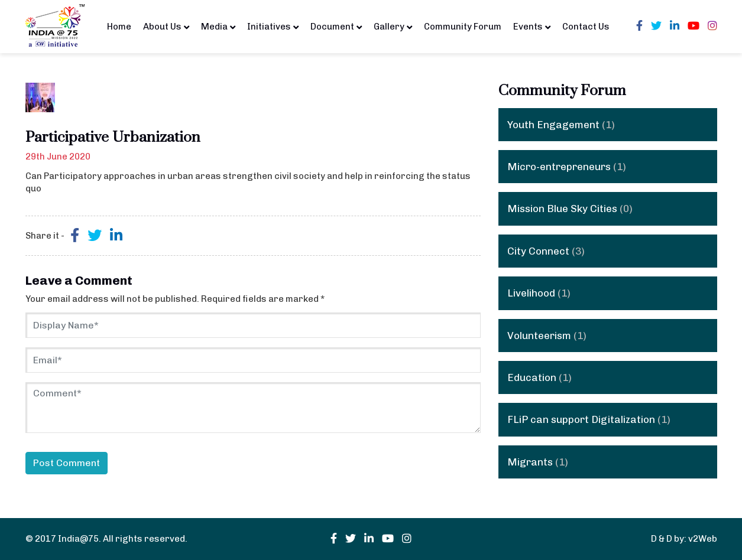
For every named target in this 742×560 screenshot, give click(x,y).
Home (119, 27)
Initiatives (273, 26)
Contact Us (586, 27)
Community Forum (463, 27)
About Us (166, 26)
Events (532, 26)
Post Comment (67, 463)
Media (218, 26)
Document (336, 26)
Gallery (393, 26)
